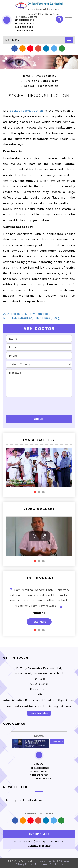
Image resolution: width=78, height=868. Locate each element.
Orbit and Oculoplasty (42, 81)
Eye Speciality (46, 76)
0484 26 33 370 (24, 31)
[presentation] (31, 405)
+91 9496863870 (24, 20)
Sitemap (64, 861)
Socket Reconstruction (41, 86)
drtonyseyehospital (45, 861)
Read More (39, 622)
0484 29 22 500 (24, 27)
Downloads (57, 742)
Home (26, 76)
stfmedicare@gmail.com (44, 9)
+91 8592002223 (24, 24)
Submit (39, 419)
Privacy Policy (24, 864)
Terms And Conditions (49, 864)
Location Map (39, 713)
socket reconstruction (27, 111)
